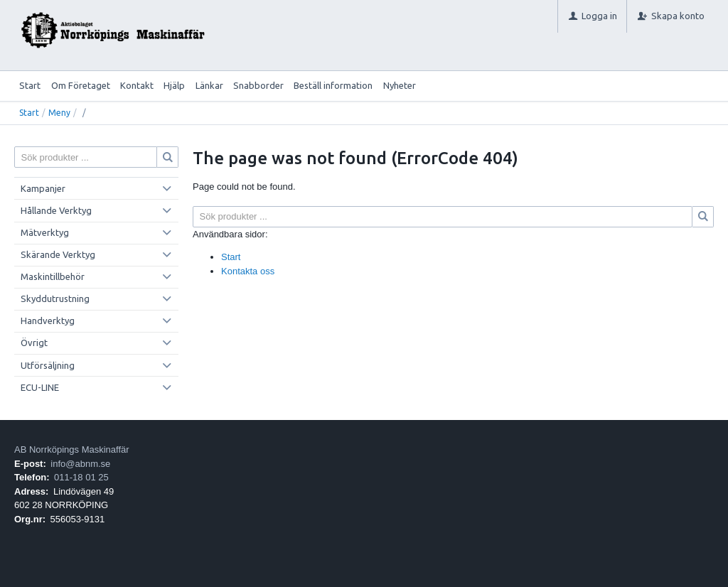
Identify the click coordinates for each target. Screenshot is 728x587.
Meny (59, 113)
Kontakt (137, 85)
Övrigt (34, 343)
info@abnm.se (80, 464)
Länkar (209, 85)
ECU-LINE (40, 387)
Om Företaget (81, 85)
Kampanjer (43, 188)
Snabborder (258, 85)
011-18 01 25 (81, 477)
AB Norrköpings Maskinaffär (72, 449)
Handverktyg (48, 321)
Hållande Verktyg (56, 210)
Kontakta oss (248, 271)
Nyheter (400, 85)
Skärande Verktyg (58, 254)
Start (30, 85)
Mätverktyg (45, 232)
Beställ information (333, 85)
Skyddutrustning (55, 298)
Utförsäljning (48, 365)
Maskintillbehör (53, 276)
